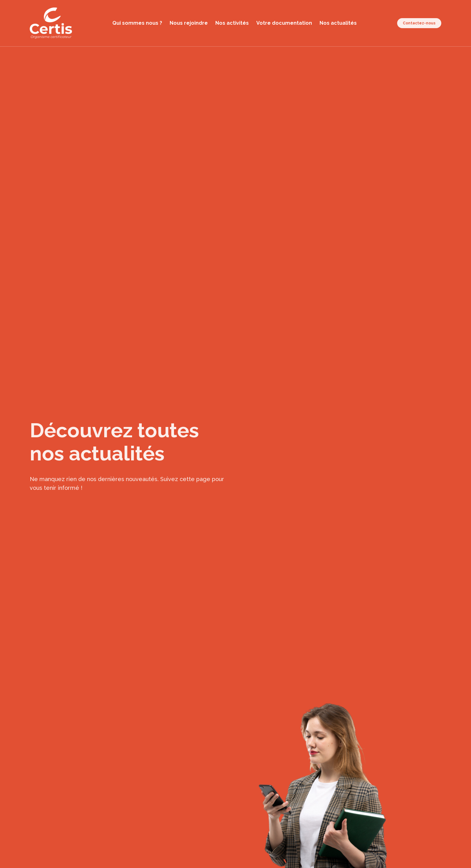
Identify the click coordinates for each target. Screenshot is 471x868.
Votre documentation (284, 23)
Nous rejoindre (189, 23)
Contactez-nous (419, 23)
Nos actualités (338, 23)
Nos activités (232, 23)
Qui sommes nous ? (137, 23)
